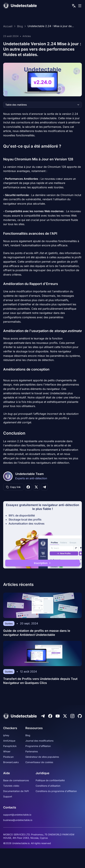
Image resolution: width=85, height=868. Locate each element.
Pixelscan (8, 757)
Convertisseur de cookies (39, 762)
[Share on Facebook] (28, 487)
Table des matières (42, 105)
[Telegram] (43, 716)
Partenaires (32, 751)
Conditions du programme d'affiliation (56, 791)
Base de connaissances (16, 780)
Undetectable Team (29, 474)
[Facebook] (50, 716)
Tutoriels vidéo (11, 786)
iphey (6, 735)
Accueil (8, 26)
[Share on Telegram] (44, 487)
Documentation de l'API (16, 791)
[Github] (80, 716)
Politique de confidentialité (50, 780)
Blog (20, 26)
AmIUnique (9, 741)
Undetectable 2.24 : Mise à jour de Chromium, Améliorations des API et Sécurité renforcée (50, 26)
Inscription (43, 563)
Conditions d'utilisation (48, 786)
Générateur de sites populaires (42, 757)
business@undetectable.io (18, 820)
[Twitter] (65, 716)
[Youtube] (58, 716)
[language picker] (74, 6)
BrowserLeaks (11, 762)
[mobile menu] (80, 6)
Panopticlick (10, 746)
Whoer (7, 751)
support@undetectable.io (17, 815)
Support (8, 796)
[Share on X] (36, 487)
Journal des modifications (39, 741)
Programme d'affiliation (38, 746)
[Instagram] (72, 716)
